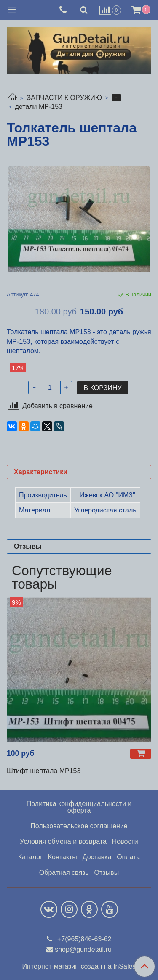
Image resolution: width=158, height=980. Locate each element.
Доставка (97, 857)
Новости (125, 841)
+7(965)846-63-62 (84, 939)
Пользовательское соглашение (79, 826)
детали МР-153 (39, 107)
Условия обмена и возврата (63, 841)
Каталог (30, 857)
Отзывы (107, 873)
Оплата (128, 857)
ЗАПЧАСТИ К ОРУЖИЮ (64, 98)
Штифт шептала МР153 (44, 771)
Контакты (63, 857)
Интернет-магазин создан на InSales (79, 967)
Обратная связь (64, 873)
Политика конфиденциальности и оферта (79, 807)
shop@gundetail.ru (83, 950)
